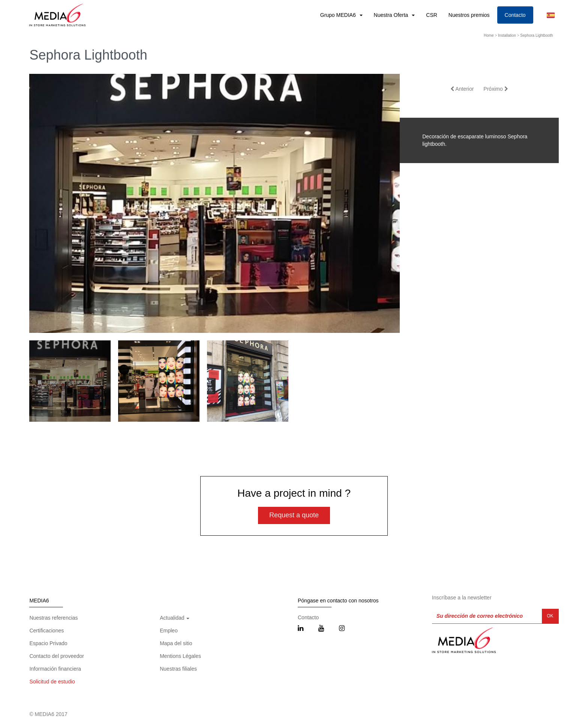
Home (489, 35)
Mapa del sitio (176, 643)
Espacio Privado (48, 643)
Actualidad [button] (175, 618)
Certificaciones (46, 631)
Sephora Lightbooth (536, 35)
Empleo (169, 631)
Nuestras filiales (178, 669)
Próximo (496, 89)
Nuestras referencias (53, 618)
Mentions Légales (180, 656)
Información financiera (55, 669)
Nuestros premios (469, 15)
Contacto (515, 15)
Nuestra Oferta (392, 15)
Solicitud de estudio (52, 682)
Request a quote (294, 515)
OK (550, 616)
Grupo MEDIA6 (339, 15)
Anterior (462, 89)
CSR (432, 15)
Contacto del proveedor (57, 656)
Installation (507, 35)
